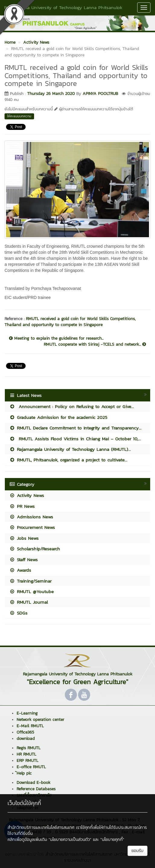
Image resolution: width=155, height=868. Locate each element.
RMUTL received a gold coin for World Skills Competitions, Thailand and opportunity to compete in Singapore (70, 322)
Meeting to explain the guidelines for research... (56, 338)
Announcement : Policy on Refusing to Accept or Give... (72, 406)
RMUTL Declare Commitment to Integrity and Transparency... (75, 428)
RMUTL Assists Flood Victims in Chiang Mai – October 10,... (75, 439)
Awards (20, 570)
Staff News (24, 560)
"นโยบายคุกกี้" (112, 840)
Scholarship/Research (35, 549)
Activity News (27, 495)
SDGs (18, 613)
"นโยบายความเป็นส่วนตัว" (70, 840)
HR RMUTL (26, 754)
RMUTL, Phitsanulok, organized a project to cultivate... (68, 460)
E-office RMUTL (31, 767)
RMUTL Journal (29, 602)
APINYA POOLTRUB (100, 94)
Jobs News (24, 538)
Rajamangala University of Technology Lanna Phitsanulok (63, 7)
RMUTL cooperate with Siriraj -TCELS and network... (95, 344)
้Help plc (24, 773)
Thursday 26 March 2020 (51, 94)
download (26, 739)
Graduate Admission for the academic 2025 (58, 417)
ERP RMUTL (27, 761)
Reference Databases (36, 789)
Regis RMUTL (28, 748)
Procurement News (32, 527)
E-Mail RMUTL (30, 726)
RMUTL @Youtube (32, 591)
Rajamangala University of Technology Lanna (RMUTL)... (70, 449)
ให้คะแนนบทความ (19, 116)
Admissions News (31, 517)
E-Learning (27, 713)
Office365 (25, 732)
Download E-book (33, 783)
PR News (22, 506)
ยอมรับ (138, 851)
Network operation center (40, 720)
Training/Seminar (30, 581)
